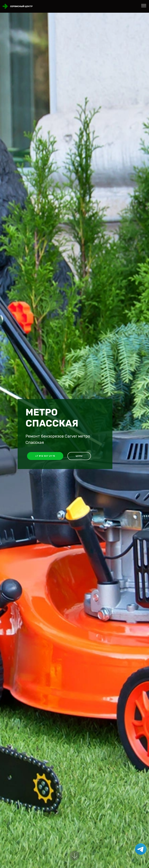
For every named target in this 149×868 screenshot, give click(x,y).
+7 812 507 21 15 (45, 456)
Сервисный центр (21, 6)
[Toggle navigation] (144, 5)
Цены (79, 456)
